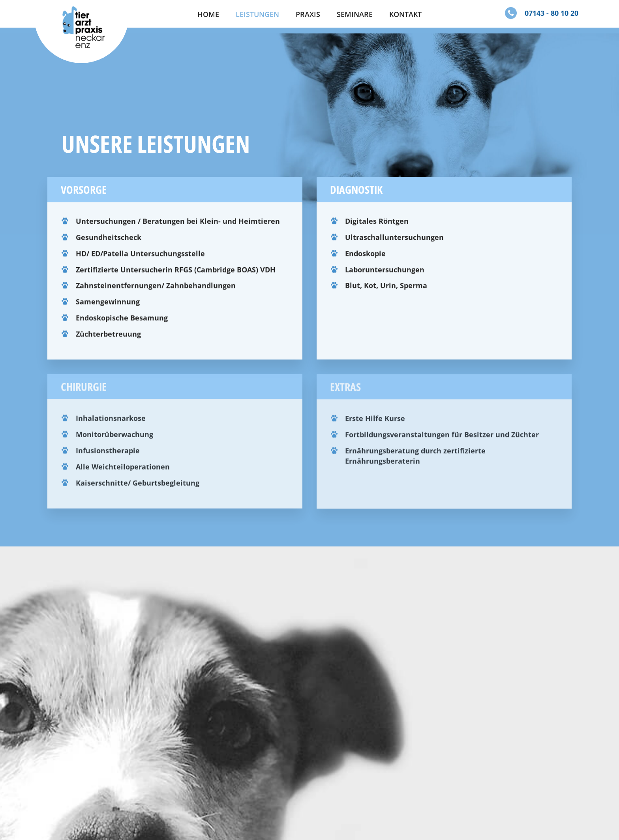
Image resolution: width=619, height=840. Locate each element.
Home (208, 14)
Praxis (308, 14)
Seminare (355, 14)
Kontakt (405, 14)
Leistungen (257, 14)
